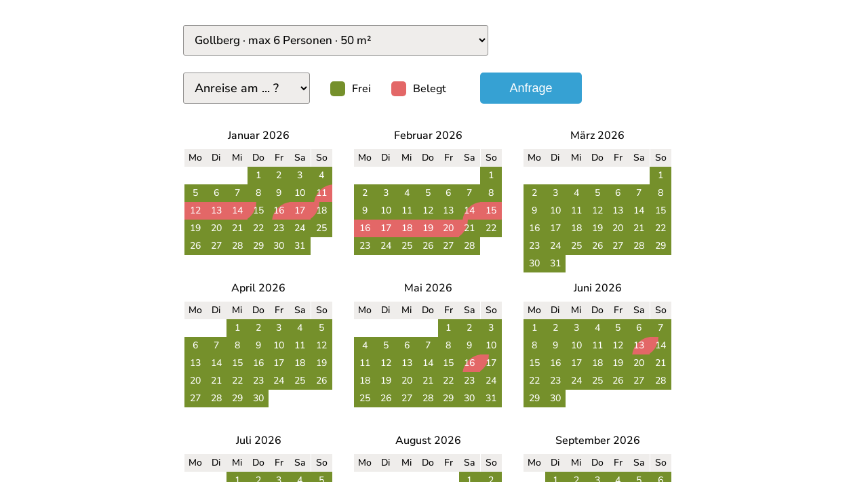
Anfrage (531, 88)
